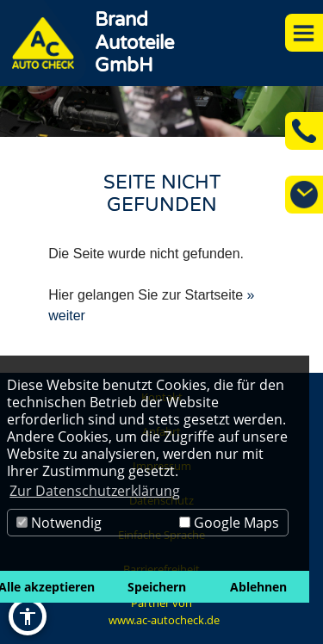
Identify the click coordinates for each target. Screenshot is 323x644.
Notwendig (59, 523)
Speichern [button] (157, 587)
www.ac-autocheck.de (164, 620)
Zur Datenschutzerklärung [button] (95, 491)
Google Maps (229, 523)
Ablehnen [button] (258, 587)
